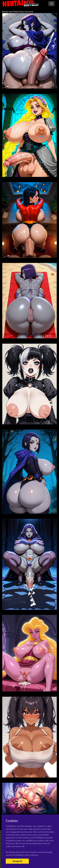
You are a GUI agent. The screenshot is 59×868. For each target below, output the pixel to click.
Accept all (17, 861)
